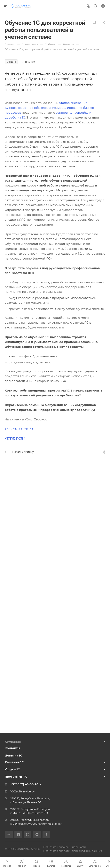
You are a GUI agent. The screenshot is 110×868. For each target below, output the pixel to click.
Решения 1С (14, 762)
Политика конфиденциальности (65, 847)
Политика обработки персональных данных (73, 851)
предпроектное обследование (33, 108)
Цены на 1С (13, 755)
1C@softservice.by (23, 791)
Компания (13, 742)
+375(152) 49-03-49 (24, 784)
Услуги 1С (12, 769)
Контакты (12, 748)
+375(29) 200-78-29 (19, 429)
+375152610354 (15, 438)
